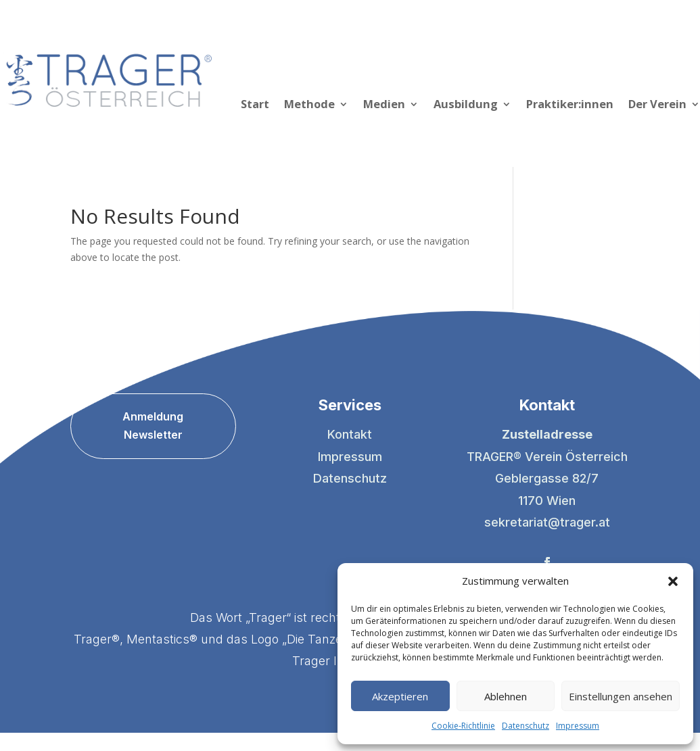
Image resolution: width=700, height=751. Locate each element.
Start (255, 105)
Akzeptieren (400, 696)
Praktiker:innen (570, 105)
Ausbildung (466, 105)
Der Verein (657, 105)
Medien (384, 105)
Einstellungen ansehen (621, 696)
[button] (673, 581)
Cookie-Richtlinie (463, 726)
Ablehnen (506, 696)
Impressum (578, 726)
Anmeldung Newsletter (153, 426)
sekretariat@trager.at (547, 522)
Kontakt (350, 434)
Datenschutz (526, 726)
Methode (309, 105)
